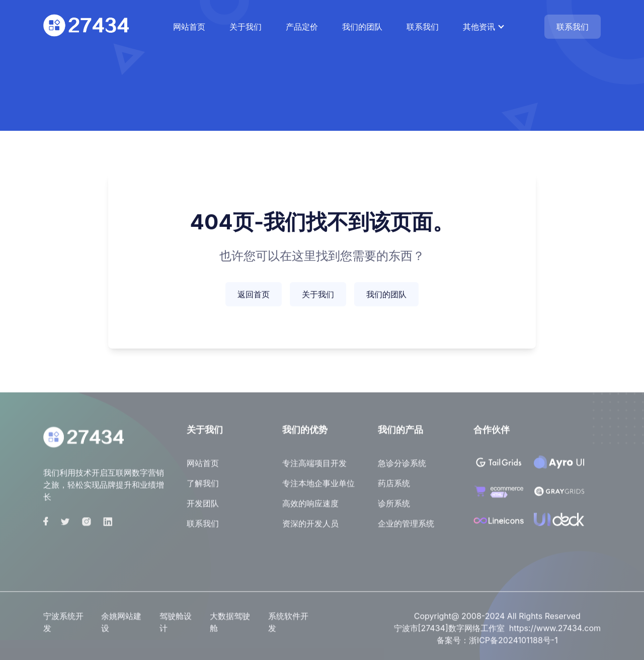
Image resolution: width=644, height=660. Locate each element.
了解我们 (203, 487)
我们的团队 (362, 27)
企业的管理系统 (406, 527)
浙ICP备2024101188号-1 (513, 643)
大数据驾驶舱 (230, 625)
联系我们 (423, 27)
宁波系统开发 (63, 625)
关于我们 (246, 27)
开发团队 (203, 507)
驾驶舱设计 (176, 625)
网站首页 (189, 27)
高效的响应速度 (310, 507)
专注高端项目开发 (314, 467)
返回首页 (254, 295)
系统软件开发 (288, 625)
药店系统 (394, 487)
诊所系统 (394, 507)
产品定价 (302, 27)
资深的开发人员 (310, 527)
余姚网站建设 (121, 625)
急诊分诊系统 (402, 467)
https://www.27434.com (555, 631)
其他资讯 (479, 27)
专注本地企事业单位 (318, 487)
